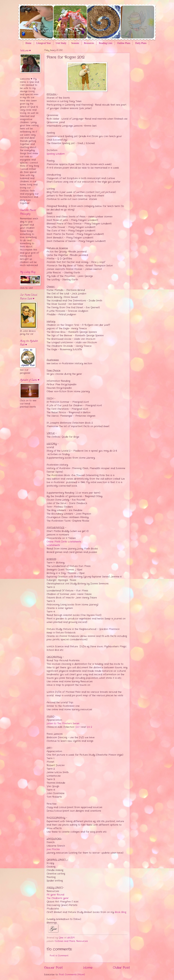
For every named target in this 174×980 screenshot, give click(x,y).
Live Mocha (53, 849)
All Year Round (55, 895)
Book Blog (120, 912)
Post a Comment (59, 956)
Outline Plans (124, 43)
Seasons (75, 43)
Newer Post (53, 968)
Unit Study (61, 43)
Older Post (121, 968)
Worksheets (53, 545)
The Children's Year (58, 898)
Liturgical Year (44, 43)
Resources (89, 43)
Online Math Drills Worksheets (64, 542)
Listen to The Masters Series (63, 724)
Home (28, 43)
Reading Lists (106, 43)
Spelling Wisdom (56, 154)
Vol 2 (89, 727)
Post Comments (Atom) (72, 975)
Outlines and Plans (65, 941)
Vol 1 (78, 727)
